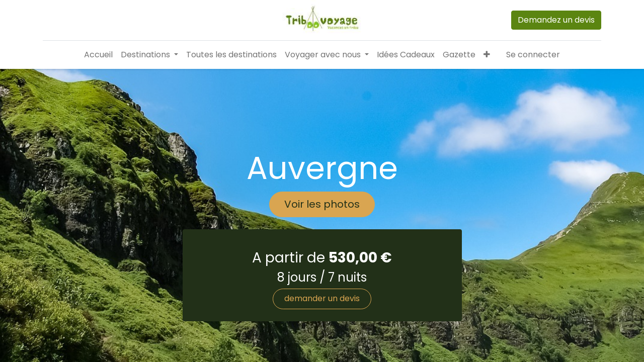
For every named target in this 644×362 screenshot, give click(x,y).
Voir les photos (322, 204)
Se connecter (533, 55)
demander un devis (322, 298)
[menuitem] (98, 55)
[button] (487, 55)
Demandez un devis (556, 20)
